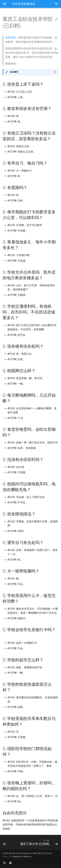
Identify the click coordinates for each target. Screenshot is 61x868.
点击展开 (14, 72)
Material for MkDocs (22, 857)
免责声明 (10, 38)
